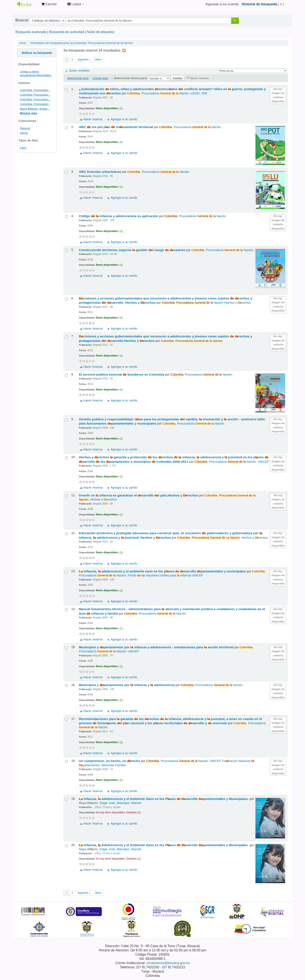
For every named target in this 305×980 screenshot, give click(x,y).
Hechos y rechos (223, 538)
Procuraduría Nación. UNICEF (232, 462)
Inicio (23, 43)
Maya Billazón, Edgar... (35, 109)
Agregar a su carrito (124, 119)
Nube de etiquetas (101, 32)
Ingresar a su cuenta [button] (222, 4)
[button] (49, 4)
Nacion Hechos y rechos (206, 303)
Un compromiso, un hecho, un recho (110, 761)
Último (98, 60)
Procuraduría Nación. (191, 127)
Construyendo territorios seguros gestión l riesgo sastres (132, 250)
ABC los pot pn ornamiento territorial (116, 127)
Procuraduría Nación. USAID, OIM (167, 93)
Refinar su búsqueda (37, 53)
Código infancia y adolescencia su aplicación (119, 216)
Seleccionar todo (78, 78)
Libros (24, 133)
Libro (23, 148)
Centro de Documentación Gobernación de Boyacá (28, 4)
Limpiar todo (100, 78)
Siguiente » (84, 60)
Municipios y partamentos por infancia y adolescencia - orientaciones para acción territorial (157, 647)
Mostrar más (28, 113)
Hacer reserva (93, 119)
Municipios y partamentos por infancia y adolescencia (127, 685)
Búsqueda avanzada (31, 32)
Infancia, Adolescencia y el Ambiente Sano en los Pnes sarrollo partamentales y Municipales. (164, 799)
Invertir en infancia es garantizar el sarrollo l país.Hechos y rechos (139, 495)
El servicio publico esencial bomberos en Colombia (122, 374)
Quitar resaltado (79, 71)
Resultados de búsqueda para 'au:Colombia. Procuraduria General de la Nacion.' (82, 43)
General (25, 128)
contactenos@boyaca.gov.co (168, 963)
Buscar (22, 20)
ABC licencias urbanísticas (100, 172)
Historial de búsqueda (259, 4)
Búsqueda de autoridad (67, 32)
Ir (235, 20)
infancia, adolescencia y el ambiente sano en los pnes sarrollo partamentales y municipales (163, 571)
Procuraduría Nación (195, 216)
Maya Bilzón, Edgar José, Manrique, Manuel (110, 803)
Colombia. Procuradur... (35, 90)
